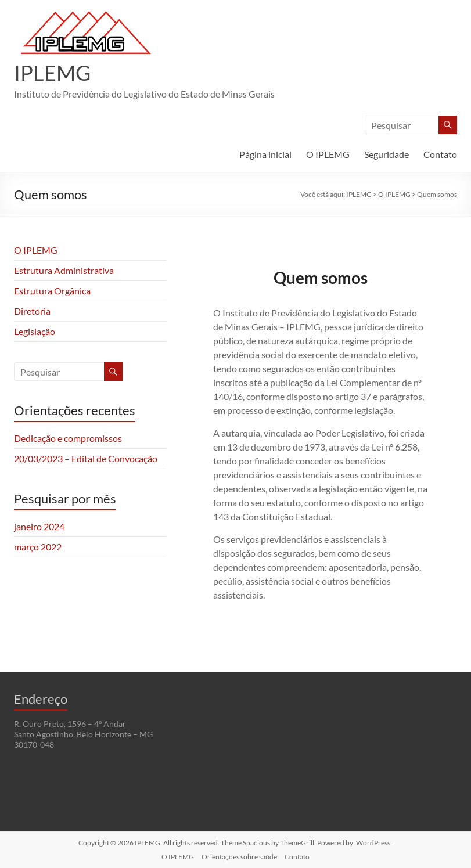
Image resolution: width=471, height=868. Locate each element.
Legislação (35, 331)
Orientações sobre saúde (239, 857)
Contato (440, 154)
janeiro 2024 (39, 526)
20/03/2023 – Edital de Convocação (86, 458)
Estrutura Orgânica (52, 291)
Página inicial (265, 154)
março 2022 (38, 547)
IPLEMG (52, 73)
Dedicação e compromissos (68, 438)
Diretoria (32, 311)
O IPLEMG (328, 154)
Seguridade (386, 154)
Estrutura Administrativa (64, 270)
